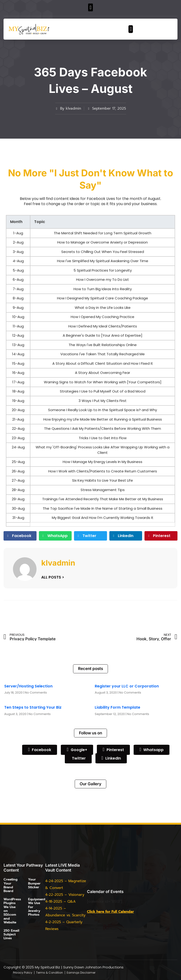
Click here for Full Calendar (110, 912)
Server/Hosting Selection (28, 686)
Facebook (40, 750)
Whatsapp (152, 750)
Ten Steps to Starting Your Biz (33, 707)
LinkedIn (111, 758)
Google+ (77, 750)
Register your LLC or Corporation (127, 686)
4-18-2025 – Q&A (60, 901)
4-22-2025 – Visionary (65, 895)
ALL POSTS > (53, 577)
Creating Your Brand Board (10, 885)
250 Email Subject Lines (11, 935)
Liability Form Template (117, 707)
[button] (90, 7)
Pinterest (113, 750)
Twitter (78, 758)
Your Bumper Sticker (34, 883)
